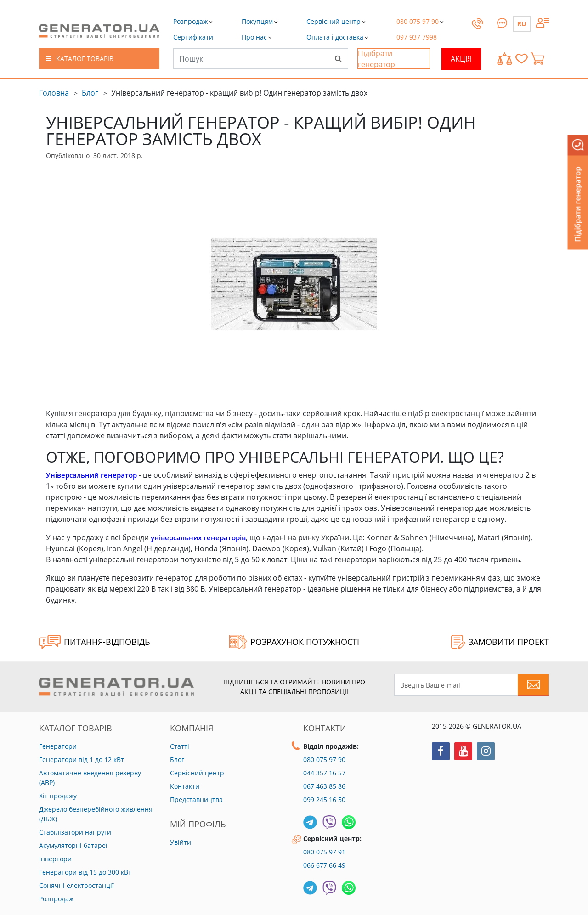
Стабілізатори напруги (75, 832)
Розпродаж (56, 899)
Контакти (185, 786)
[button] (193, 37)
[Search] (338, 58)
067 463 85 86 (324, 786)
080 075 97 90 (324, 760)
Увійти (181, 842)
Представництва (196, 799)
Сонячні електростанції (76, 885)
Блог (90, 93)
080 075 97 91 (324, 852)
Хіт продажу (58, 796)
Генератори (58, 746)
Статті (180, 746)
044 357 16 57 (324, 773)
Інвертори (55, 859)
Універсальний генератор (94, 475)
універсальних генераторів (201, 537)
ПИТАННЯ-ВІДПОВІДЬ (95, 642)
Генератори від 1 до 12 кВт (82, 760)
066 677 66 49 (324, 865)
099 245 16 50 (324, 799)
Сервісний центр (197, 773)
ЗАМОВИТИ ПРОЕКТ (500, 642)
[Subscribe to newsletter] (533, 685)
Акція (461, 59)
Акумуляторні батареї (73, 845)
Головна (54, 93)
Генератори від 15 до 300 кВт (85, 872)
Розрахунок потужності (294, 642)
